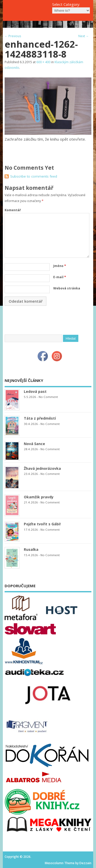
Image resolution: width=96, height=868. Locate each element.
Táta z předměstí (40, 418)
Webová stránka (67, 288)
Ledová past (35, 391)
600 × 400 (43, 62)
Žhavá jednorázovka (42, 468)
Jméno (60, 266)
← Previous (13, 36)
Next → (84, 36)
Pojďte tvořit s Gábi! (42, 524)
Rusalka (31, 549)
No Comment (48, 397)
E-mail (60, 277)
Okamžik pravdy (39, 497)
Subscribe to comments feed (34, 176)
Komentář (13, 210)
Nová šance (34, 444)
